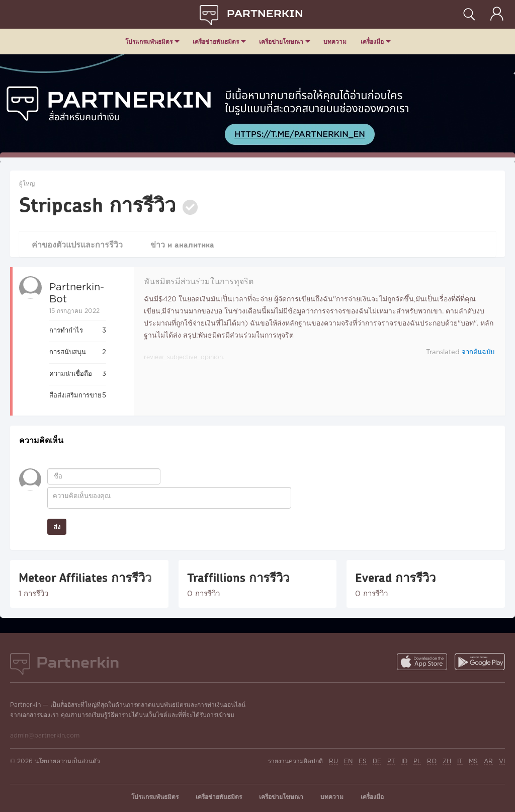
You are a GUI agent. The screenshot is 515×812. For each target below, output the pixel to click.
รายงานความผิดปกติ (295, 761)
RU (333, 761)
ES (363, 761)
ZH (447, 761)
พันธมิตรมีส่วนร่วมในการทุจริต (199, 282)
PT (391, 761)
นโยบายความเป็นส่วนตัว (67, 761)
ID (404, 761)
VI (502, 761)
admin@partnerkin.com (45, 736)
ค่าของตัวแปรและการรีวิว (78, 244)
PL (417, 761)
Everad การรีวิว (395, 578)
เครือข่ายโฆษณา (281, 42)
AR (488, 761)
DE (377, 761)
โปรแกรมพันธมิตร (149, 42)
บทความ (335, 42)
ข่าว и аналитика (183, 244)
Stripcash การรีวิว (97, 204)
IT (460, 761)
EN (348, 761)
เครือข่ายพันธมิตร (216, 42)
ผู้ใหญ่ (27, 184)
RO (432, 761)
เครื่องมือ (372, 42)
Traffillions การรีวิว (238, 578)
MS (473, 761)
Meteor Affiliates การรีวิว (85, 578)
